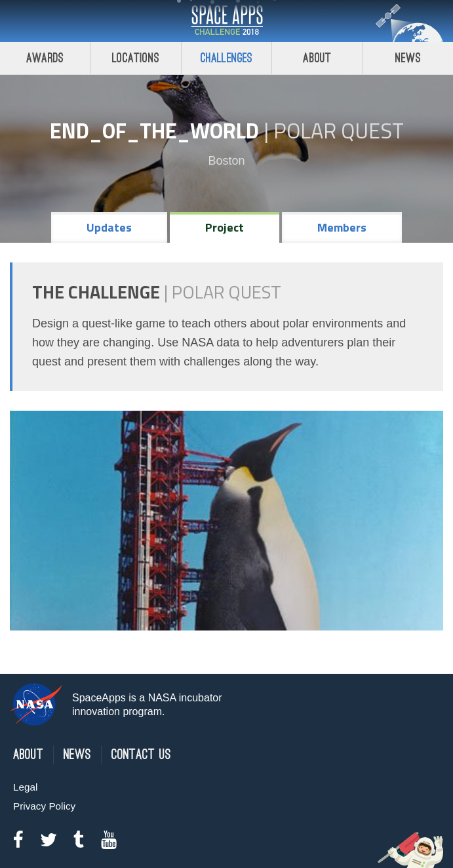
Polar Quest (339, 131)
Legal (25, 787)
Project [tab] (225, 227)
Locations (136, 58)
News (77, 755)
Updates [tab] (109, 227)
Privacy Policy (44, 806)
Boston (226, 161)
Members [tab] (342, 227)
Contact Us (141, 755)
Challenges (227, 58)
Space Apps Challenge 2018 (227, 21)
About (317, 58)
